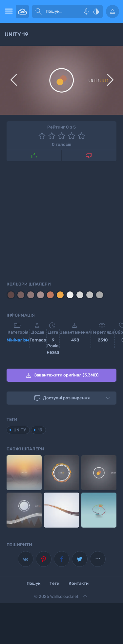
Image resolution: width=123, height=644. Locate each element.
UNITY (20, 430)
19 (40, 430)
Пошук (33, 583)
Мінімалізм (18, 340)
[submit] (39, 11)
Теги (54, 583)
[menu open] (8, 11)
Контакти (79, 583)
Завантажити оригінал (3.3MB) (62, 375)
